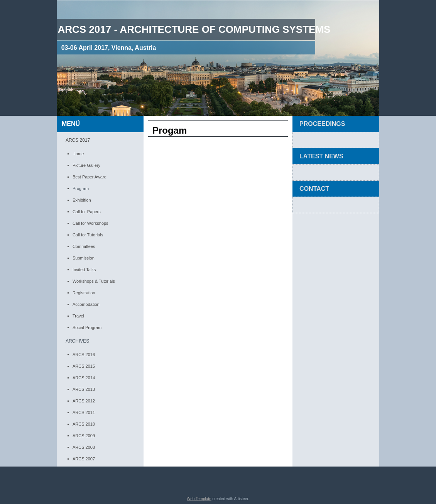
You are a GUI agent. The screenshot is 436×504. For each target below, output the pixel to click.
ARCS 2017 (78, 140)
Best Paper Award (90, 177)
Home (78, 154)
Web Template (199, 499)
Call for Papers (87, 212)
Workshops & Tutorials (94, 281)
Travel (78, 316)
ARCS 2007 (84, 459)
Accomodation (86, 304)
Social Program (87, 328)
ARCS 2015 (84, 366)
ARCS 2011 (84, 412)
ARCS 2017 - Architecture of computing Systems (194, 29)
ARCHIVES (77, 341)
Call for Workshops (90, 223)
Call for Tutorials (88, 235)
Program (81, 188)
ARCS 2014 (84, 378)
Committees (84, 246)
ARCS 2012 (84, 401)
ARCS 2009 (84, 436)
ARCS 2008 (84, 447)
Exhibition (82, 200)
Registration (84, 293)
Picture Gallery (86, 165)
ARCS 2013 (84, 389)
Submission (84, 258)
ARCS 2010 (84, 424)
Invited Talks (84, 270)
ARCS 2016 (84, 355)
